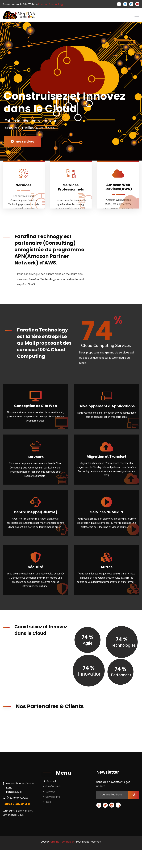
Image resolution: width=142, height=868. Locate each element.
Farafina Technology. (62, 842)
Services (51, 792)
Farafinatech (53, 786)
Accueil (51, 781)
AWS (48, 802)
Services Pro (53, 797)
